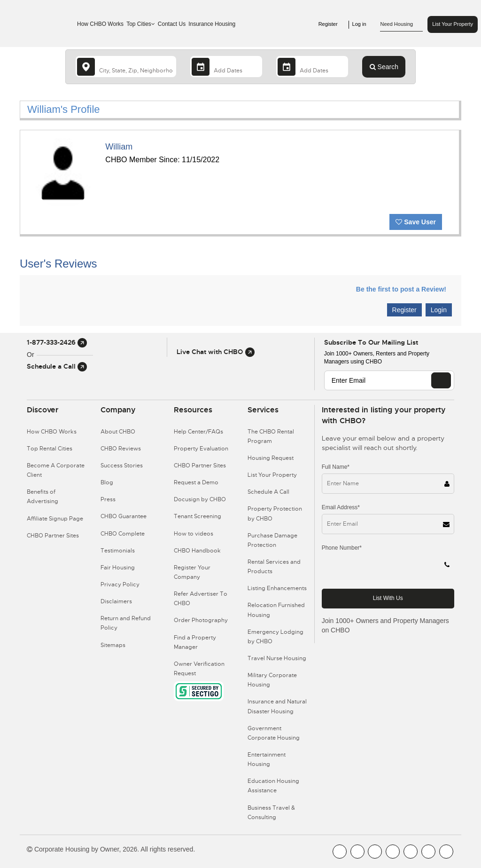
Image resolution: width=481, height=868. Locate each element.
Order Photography (201, 620)
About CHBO (118, 432)
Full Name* (336, 467)
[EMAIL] (441, 380)
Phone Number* (342, 548)
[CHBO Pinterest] (428, 852)
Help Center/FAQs (198, 432)
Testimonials (118, 551)
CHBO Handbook (197, 551)
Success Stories (122, 466)
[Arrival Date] (226, 67)
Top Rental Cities (50, 449)
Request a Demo (196, 482)
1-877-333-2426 (57, 342)
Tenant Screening (198, 516)
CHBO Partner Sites (53, 536)
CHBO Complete (123, 534)
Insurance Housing (212, 24)
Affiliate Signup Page (55, 519)
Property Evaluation (201, 449)
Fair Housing (118, 568)
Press (108, 499)
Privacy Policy (120, 584)
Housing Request (271, 458)
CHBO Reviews (121, 449)
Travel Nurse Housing (277, 658)
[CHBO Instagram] (393, 852)
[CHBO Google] (446, 852)
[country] (126, 67)
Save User (416, 222)
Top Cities (141, 24)
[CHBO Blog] (375, 852)
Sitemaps (113, 645)
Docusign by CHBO (200, 499)
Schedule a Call (57, 366)
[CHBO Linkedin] (411, 852)
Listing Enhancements (277, 588)
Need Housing (401, 24)
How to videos (194, 534)
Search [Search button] (384, 67)
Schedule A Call (268, 492)
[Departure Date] (312, 67)
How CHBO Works (100, 24)
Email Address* (341, 507)
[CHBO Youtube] (357, 852)
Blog (107, 482)
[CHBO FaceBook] (340, 852)
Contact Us (172, 24)
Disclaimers (116, 601)
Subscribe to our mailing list (371, 342)
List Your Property (453, 24)
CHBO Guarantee (124, 516)
